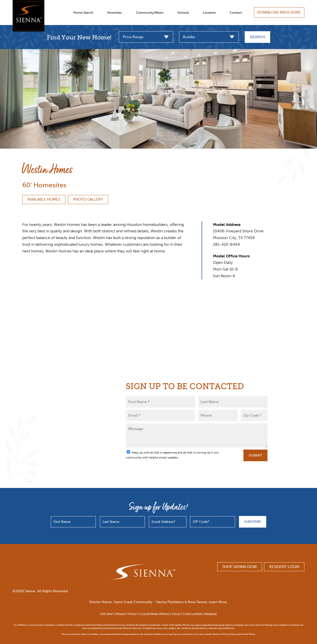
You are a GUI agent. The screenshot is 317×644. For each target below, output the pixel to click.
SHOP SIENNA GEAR (240, 567)
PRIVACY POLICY (127, 614)
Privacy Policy (229, 634)
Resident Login (284, 567)
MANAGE (211, 614)
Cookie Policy (248, 634)
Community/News (150, 12)
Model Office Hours (231, 256)
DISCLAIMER (193, 614)
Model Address (227, 225)
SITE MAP (106, 614)
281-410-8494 (226, 244)
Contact (236, 12)
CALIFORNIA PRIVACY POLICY (162, 614)
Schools (183, 12)
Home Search (83, 12)
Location (209, 12)
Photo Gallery (88, 199)
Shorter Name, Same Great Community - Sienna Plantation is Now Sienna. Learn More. (158, 602)
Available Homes (44, 199)
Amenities (115, 12)
